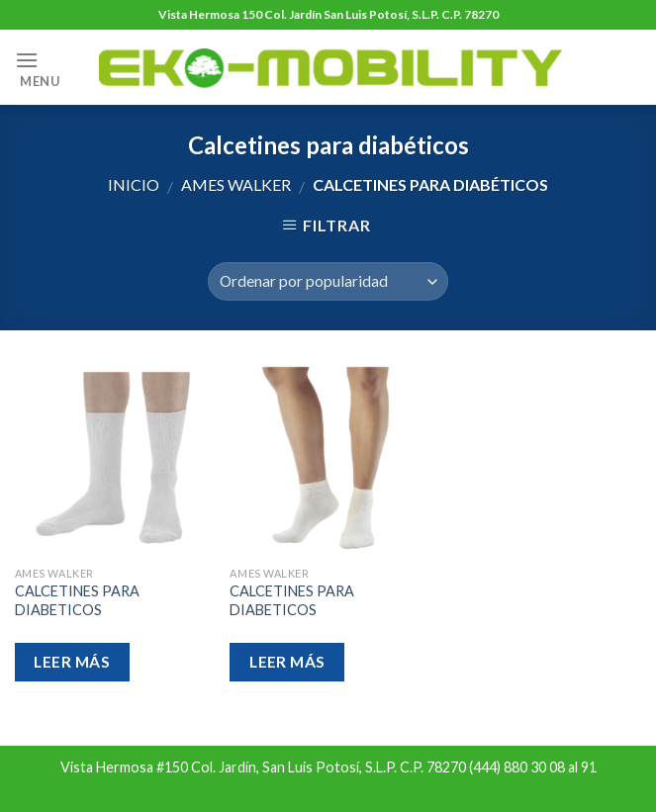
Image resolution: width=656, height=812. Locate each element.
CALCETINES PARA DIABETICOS (77, 600)
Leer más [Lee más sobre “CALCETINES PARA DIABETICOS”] (72, 662)
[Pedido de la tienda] (328, 281)
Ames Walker (236, 184)
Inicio (134, 184)
